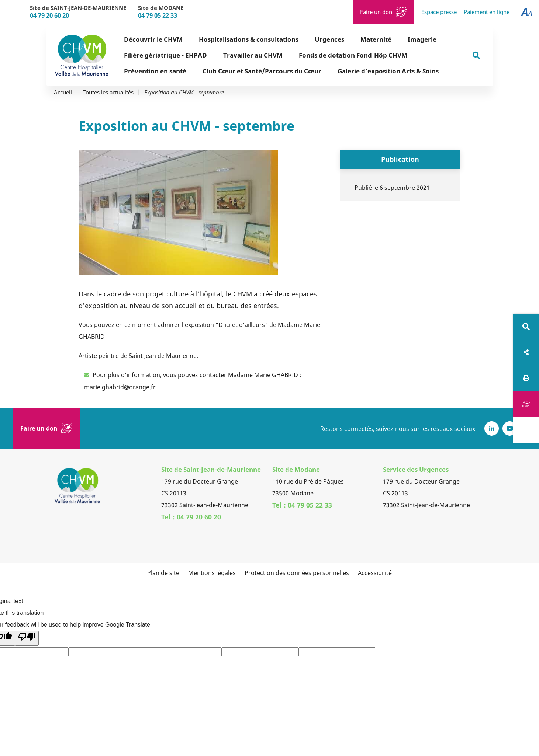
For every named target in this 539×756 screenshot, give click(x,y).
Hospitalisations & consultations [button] (249, 39)
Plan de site (163, 573)
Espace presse (439, 12)
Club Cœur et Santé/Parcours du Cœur (262, 71)
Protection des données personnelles (297, 573)
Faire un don (376, 12)
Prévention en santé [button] (155, 71)
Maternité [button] (376, 39)
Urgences (329, 39)
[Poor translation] (27, 638)
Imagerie (422, 39)
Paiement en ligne (487, 12)
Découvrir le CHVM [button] (153, 39)
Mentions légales (212, 573)
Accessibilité (375, 573)
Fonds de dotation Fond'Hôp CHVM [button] (353, 55)
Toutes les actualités (108, 92)
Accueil (63, 92)
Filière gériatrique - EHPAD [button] (165, 55)
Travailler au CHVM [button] (253, 55)
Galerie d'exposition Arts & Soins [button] (388, 71)
